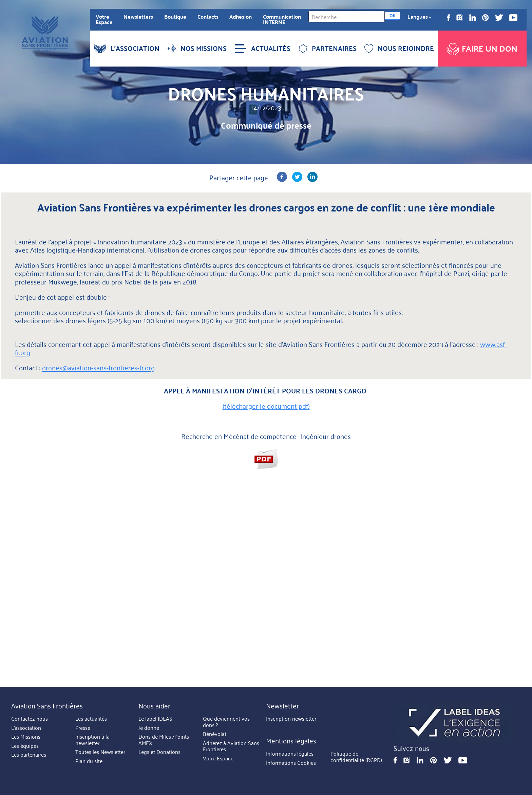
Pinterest (485, 18)
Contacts (208, 17)
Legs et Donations (159, 752)
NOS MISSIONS (197, 48)
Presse (83, 728)
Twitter (499, 18)
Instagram (460, 18)
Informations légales (290, 754)
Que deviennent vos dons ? (226, 722)
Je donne (149, 728)
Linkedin (473, 18)
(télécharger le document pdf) (266, 406)
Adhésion (241, 17)
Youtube (513, 18)
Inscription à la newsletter (92, 740)
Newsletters (138, 17)
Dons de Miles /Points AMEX (164, 740)
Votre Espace (104, 19)
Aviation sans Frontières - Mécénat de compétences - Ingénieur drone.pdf (266, 459)
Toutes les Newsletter (100, 752)
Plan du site (89, 761)
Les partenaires (29, 755)
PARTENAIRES (328, 48)
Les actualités (91, 719)
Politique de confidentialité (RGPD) (356, 757)
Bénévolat (215, 734)
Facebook (449, 18)
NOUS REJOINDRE (399, 48)
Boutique (175, 17)
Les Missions (26, 737)
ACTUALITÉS (262, 48)
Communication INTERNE (282, 19)
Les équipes (25, 746)
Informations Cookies (291, 763)
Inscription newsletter (291, 719)
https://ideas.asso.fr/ (454, 723)
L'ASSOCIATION (127, 48)
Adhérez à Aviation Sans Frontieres (231, 746)
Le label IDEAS (155, 719)
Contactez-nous (30, 719)
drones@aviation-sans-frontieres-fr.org (98, 367)
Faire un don (481, 47)
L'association (26, 728)
